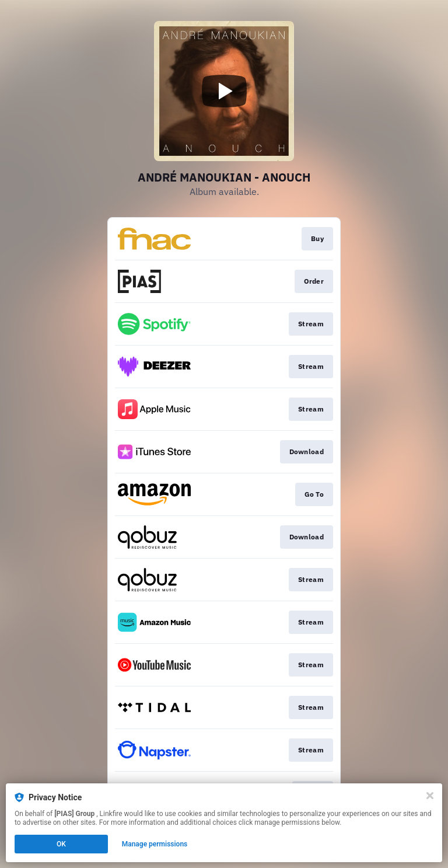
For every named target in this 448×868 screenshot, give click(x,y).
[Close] (430, 796)
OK (61, 844)
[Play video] (224, 91)
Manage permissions (155, 844)
